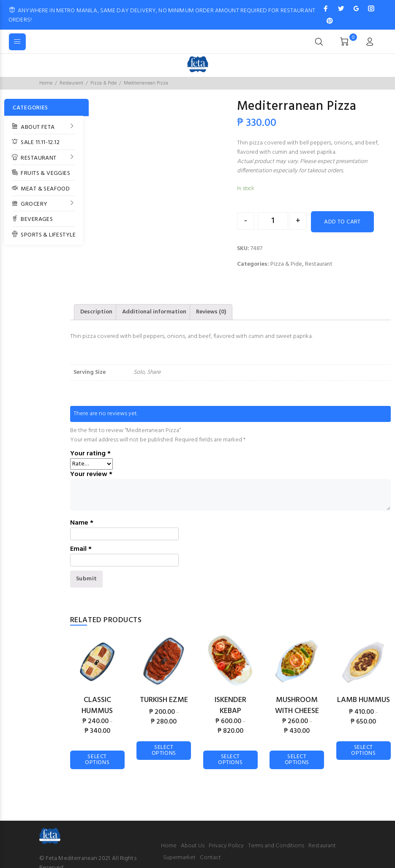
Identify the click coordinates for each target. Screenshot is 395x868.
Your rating (90, 454)
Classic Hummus (97, 706)
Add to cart (342, 222)
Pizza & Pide (104, 83)
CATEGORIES (30, 108)
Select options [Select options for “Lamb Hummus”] (363, 750)
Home (46, 83)
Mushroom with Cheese (297, 706)
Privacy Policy (226, 846)
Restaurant (71, 83)
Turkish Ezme (164, 700)
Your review (91, 474)
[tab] (96, 312)
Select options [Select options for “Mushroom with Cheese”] (297, 760)
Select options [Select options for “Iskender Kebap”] (230, 760)
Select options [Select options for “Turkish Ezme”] (164, 750)
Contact (210, 858)
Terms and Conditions (276, 846)
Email (81, 549)
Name (82, 523)
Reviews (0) (211, 312)
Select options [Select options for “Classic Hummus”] (97, 760)
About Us (193, 846)
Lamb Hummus (364, 700)
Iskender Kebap (230, 706)
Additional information (154, 312)
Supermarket (179, 858)
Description (96, 312)
